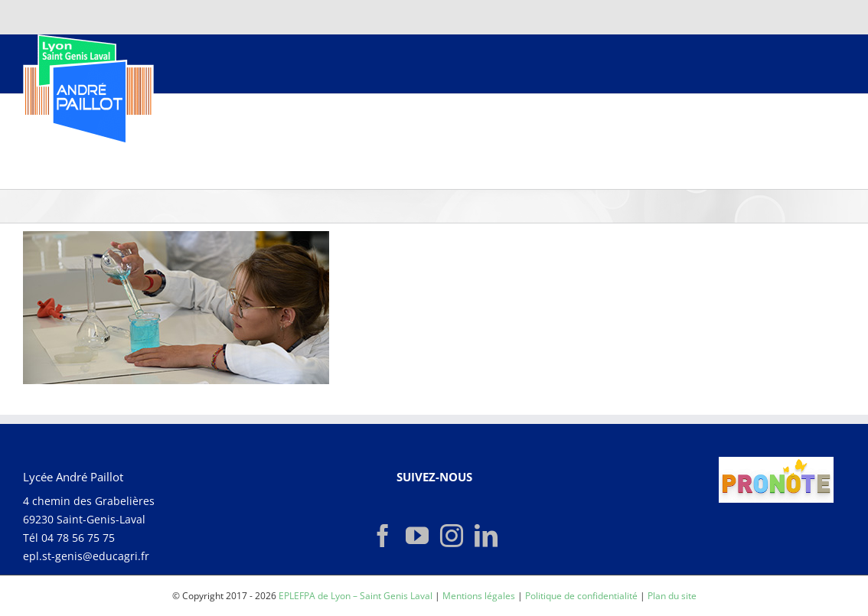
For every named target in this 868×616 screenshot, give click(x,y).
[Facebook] (383, 536)
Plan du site (672, 596)
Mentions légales (479, 596)
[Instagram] (452, 536)
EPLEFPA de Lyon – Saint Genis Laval (356, 596)
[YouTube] (417, 536)
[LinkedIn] (486, 536)
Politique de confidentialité (581, 596)
